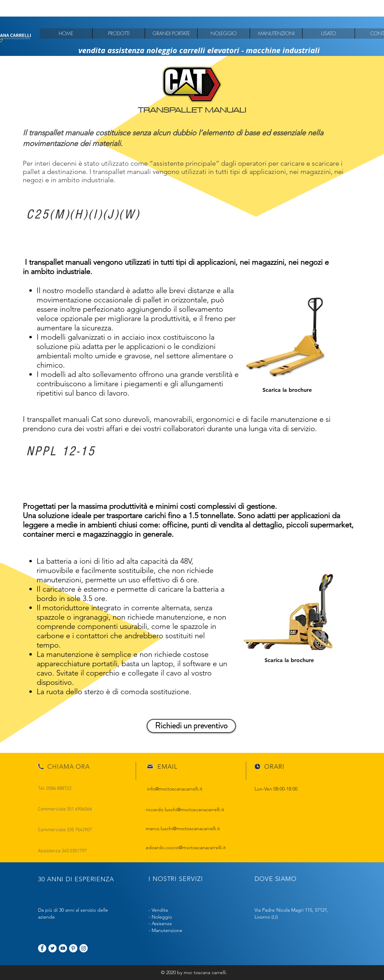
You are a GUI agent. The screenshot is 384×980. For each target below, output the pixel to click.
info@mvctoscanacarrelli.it (175, 789)
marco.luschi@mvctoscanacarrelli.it (183, 828)
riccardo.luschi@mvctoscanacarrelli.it (185, 809)
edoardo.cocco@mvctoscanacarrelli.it (186, 847)
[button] (118, 33)
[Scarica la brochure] (287, 390)
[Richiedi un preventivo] (191, 726)
